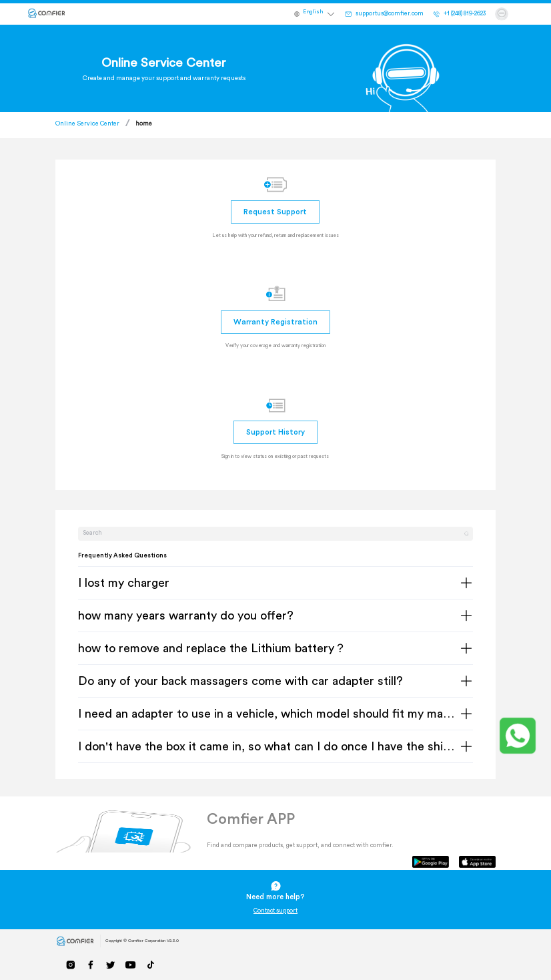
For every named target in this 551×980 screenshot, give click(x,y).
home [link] (144, 124)
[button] (319, 14)
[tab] (276, 583)
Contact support (275, 911)
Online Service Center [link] (87, 124)
